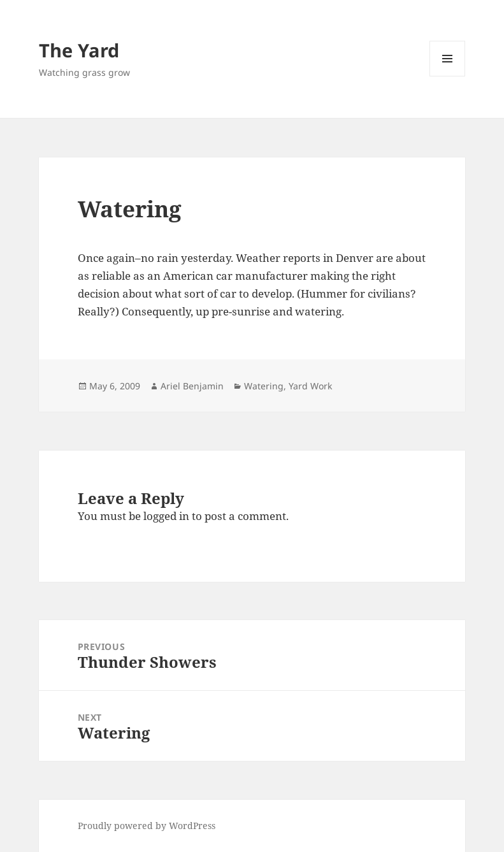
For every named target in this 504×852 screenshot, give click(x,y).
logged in (166, 516)
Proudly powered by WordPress (147, 826)
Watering (264, 386)
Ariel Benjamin (192, 386)
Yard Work (310, 386)
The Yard (79, 50)
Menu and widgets (448, 76)
